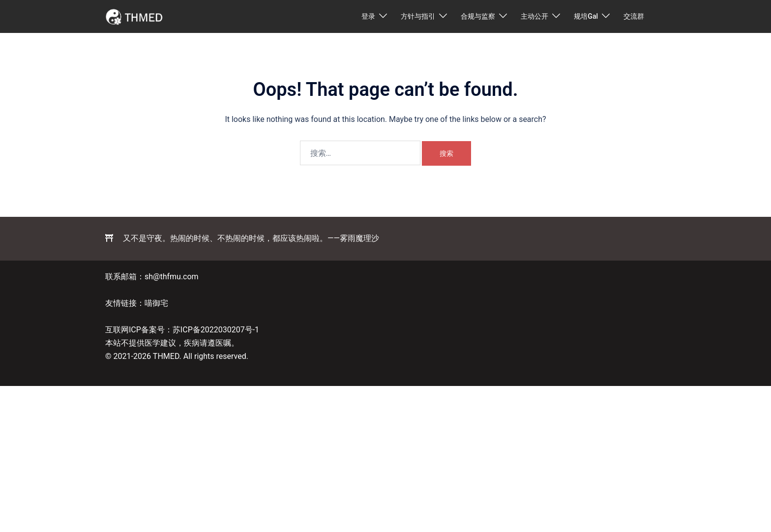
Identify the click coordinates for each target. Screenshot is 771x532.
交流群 (634, 16)
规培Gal (586, 16)
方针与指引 (418, 16)
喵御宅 (156, 303)
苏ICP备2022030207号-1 (216, 330)
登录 (368, 16)
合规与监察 (478, 16)
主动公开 (534, 16)
